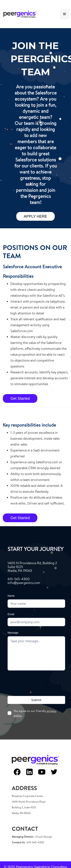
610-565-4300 (24, 581)
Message (13, 633)
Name (11, 596)
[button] (65, 14)
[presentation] (36, 682)
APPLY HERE (36, 216)
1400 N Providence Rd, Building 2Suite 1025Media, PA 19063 (32, 567)
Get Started (20, 398)
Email (11, 614)
